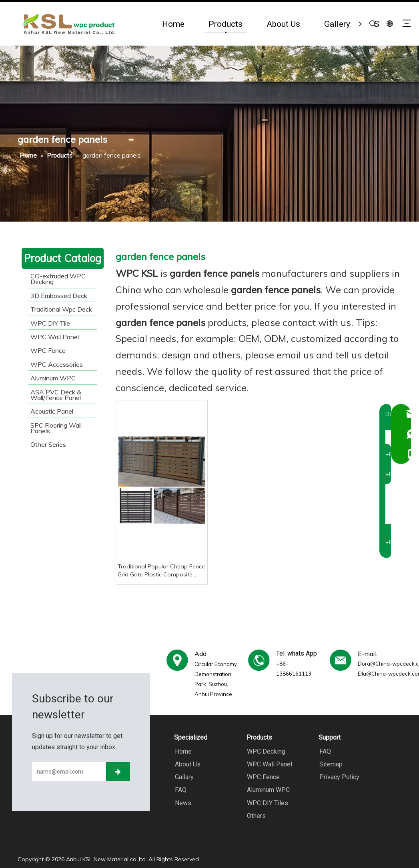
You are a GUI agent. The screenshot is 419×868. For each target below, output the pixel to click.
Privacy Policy (339, 777)
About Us (283, 24)
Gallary (183, 777)
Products (226, 24)
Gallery (337, 24)
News (182, 803)
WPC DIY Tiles (267, 803)
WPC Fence (263, 777)
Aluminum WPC (268, 790)
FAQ (180, 790)
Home (173, 24)
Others (256, 815)
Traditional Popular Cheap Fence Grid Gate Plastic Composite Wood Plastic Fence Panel (161, 571)
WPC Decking (266, 751)
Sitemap (330, 764)
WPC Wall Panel (269, 764)
